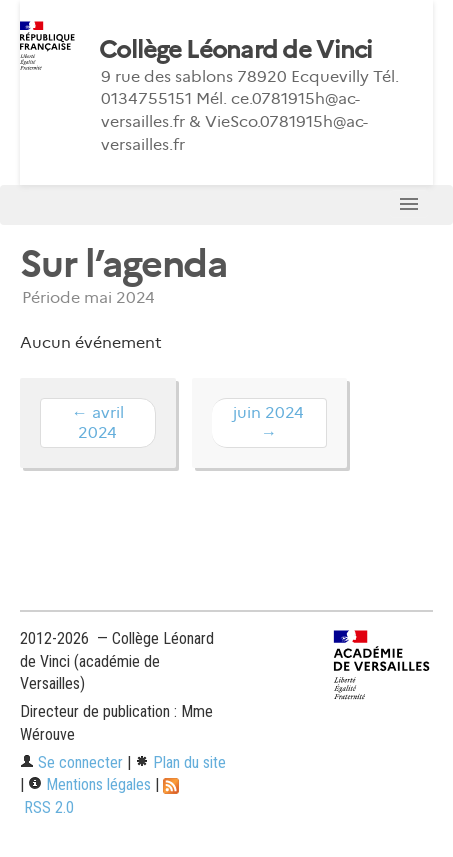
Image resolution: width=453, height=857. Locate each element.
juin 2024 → (268, 422)
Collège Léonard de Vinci (236, 50)
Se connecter (71, 762)
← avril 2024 (98, 422)
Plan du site (180, 762)
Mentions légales (89, 784)
